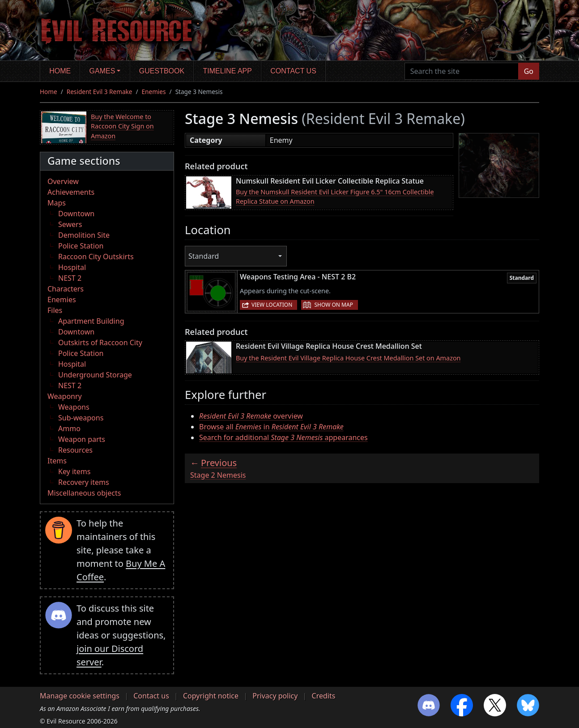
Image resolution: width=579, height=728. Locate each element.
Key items (74, 471)
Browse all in (271, 427)
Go (529, 71)
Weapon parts (82, 439)
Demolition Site (84, 235)
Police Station (81, 246)
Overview (63, 181)
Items (57, 461)
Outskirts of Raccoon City (100, 343)
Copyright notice (211, 696)
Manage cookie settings (80, 696)
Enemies (154, 92)
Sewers (70, 224)
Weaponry (65, 396)
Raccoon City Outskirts (96, 257)
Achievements (71, 192)
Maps (57, 203)
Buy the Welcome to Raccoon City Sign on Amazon (122, 126)
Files (55, 310)
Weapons (74, 407)
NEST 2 (70, 278)
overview (251, 416)
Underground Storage (95, 375)
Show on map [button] (333, 305)
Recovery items (84, 482)
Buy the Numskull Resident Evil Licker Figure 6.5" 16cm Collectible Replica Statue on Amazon (335, 197)
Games (102, 71)
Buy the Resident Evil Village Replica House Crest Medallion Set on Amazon (348, 358)
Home (60, 71)
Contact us (293, 71)
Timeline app (228, 71)
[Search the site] (462, 71)
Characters (66, 289)
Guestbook (162, 71)
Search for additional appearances (283, 437)
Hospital (72, 267)
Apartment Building (91, 321)
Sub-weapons (81, 418)
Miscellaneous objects (84, 493)
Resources (75, 450)
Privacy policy (275, 696)
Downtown (76, 214)
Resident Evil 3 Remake (100, 92)
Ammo (69, 428)
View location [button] (272, 305)
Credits (324, 696)
